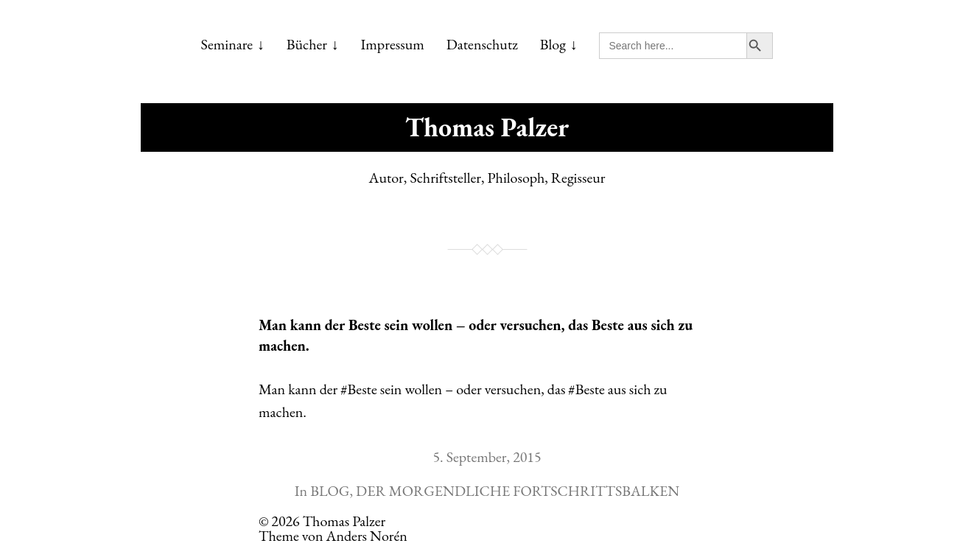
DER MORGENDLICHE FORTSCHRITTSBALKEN (518, 491)
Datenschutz (482, 44)
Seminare (227, 44)
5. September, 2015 (487, 457)
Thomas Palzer (487, 127)
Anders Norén (367, 536)
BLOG (330, 491)
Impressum (393, 44)
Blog (553, 44)
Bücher (307, 44)
